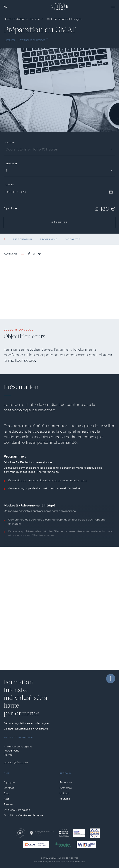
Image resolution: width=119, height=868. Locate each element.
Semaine (12, 164)
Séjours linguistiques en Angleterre (26, 729)
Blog (7, 794)
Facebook (66, 783)
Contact (9, 788)
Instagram (66, 788)
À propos (9, 783)
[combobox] (59, 150)
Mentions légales (43, 862)
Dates (10, 185)
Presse (8, 804)
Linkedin (65, 794)
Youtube (65, 799)
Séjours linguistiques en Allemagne (26, 723)
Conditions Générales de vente (23, 815)
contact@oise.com (16, 762)
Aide (7, 799)
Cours (10, 143)
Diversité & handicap (17, 810)
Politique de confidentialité (71, 862)
